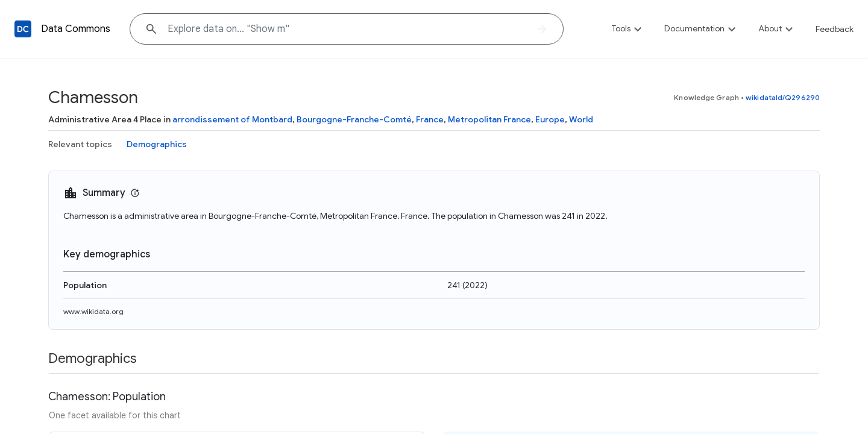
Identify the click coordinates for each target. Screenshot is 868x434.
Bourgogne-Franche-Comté (354, 119)
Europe (550, 119)
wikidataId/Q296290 (783, 97)
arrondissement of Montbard (232, 119)
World (581, 119)
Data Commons (76, 29)
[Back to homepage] (23, 29)
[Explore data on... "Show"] (347, 29)
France (430, 119)
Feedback (835, 29)
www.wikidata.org (93, 311)
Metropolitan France (489, 119)
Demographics (157, 144)
